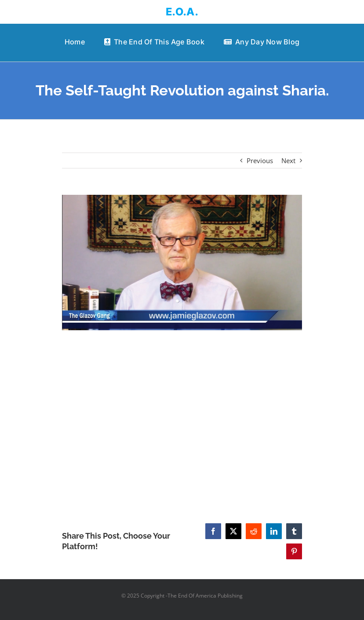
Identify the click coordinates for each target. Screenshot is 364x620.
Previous (260, 160)
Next (288, 160)
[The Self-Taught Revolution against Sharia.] (182, 262)
